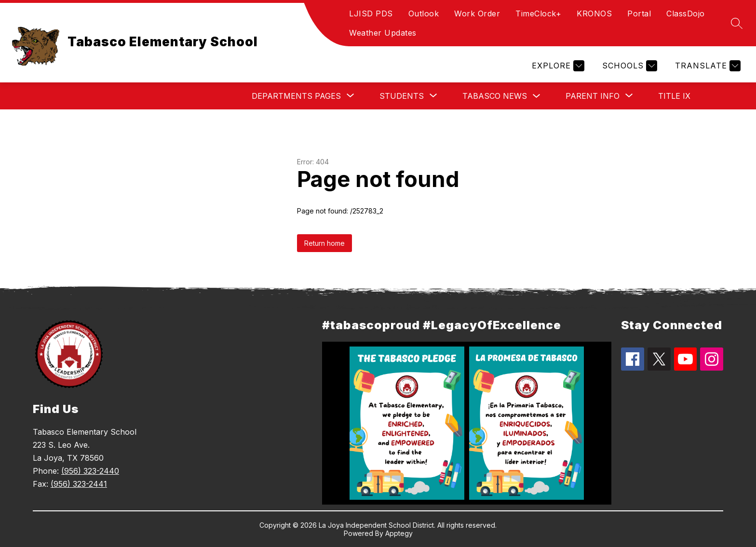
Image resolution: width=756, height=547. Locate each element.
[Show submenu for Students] (402, 96)
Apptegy (399, 533)
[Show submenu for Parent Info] (593, 96)
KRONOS (594, 13)
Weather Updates (383, 33)
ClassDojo (686, 13)
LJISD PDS (371, 13)
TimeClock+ (538, 13)
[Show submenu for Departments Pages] (296, 96)
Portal (639, 13)
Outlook (424, 13)
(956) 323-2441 (79, 484)
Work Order (477, 13)
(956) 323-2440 (90, 471)
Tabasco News (495, 96)
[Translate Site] (707, 66)
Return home (324, 243)
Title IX (674, 96)
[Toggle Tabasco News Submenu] (537, 96)
